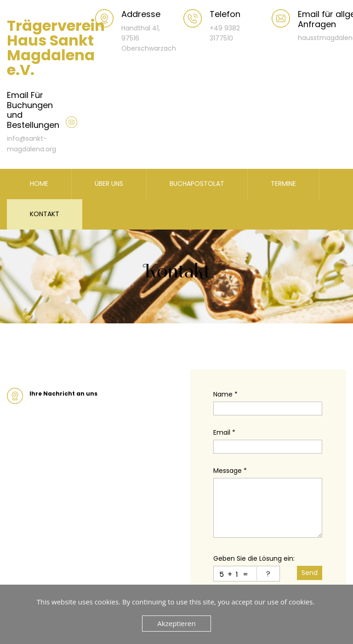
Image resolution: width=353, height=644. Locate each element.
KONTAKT (45, 214)
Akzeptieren (176, 623)
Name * (225, 394)
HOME (39, 184)
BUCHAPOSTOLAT (197, 184)
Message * (230, 471)
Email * (224, 432)
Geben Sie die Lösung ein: (254, 558)
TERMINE (283, 184)
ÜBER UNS (109, 184)
